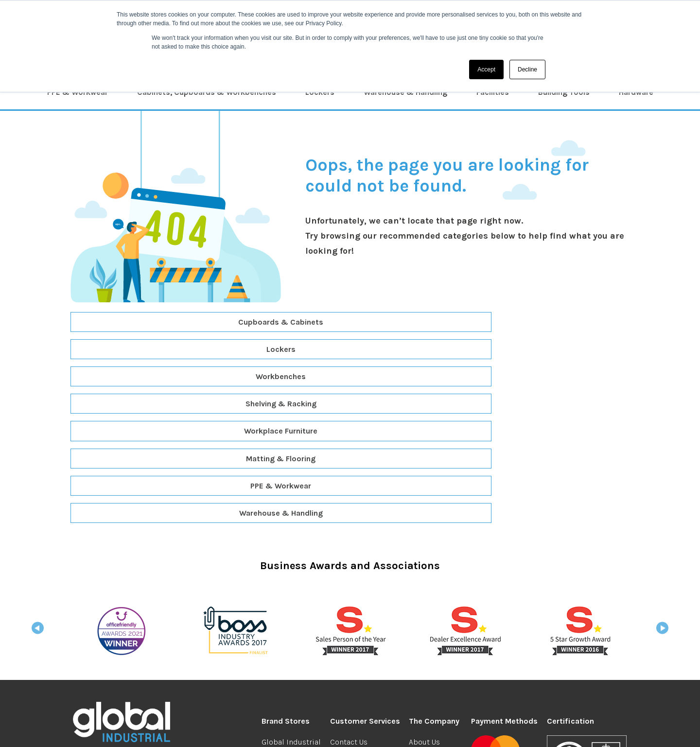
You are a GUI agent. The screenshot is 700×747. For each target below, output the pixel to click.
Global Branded (289, 604)
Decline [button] (527, 69)
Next (662, 467)
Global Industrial (291, 578)
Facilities (493, 92)
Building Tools (564, 92)
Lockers (320, 92)
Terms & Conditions (252, 730)
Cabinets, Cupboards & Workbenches (207, 92)
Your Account (432, 642)
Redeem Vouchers (361, 618)
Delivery (344, 591)
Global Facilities (290, 669)
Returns (344, 604)
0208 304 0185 (105, 609)
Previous (38, 467)
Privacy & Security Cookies (336, 730)
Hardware (636, 92)
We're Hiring (430, 591)
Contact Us (349, 578)
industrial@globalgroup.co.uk (140, 622)
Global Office (284, 591)
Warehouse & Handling (405, 92)
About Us (424, 578)
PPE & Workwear (78, 92)
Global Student (288, 618)
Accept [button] (486, 69)
